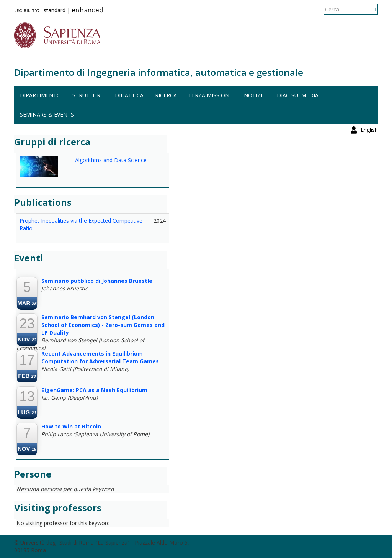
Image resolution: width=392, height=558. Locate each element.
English (369, 9)
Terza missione (210, 95)
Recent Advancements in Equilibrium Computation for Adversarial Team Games (100, 357)
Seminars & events (47, 114)
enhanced (87, 11)
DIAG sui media (298, 95)
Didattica (129, 95)
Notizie (255, 95)
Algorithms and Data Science (111, 160)
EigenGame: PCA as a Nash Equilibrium (94, 390)
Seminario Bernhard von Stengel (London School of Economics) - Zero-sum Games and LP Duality (103, 325)
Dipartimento (40, 95)
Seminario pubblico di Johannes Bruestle (97, 281)
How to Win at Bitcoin (71, 426)
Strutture (88, 95)
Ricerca (166, 95)
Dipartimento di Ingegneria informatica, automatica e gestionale (159, 72)
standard (55, 10)
